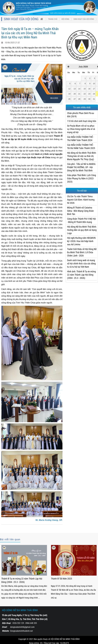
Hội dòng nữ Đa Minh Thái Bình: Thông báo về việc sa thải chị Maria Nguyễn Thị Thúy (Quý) (82, 156)
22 (85, 94)
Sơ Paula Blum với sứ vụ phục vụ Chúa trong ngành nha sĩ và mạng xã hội (81, 129)
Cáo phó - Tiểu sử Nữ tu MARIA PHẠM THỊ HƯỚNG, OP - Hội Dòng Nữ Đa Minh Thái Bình (81, 167)
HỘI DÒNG (65, 19)
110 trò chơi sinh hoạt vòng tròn (82, 121)
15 (85, 89)
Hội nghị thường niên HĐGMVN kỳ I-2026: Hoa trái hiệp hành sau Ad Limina (81, 241)
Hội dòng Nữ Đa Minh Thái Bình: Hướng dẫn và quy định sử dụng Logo (82, 230)
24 (94, 94)
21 (79, 94)
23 (89, 94)
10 (94, 84)
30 (89, 99)
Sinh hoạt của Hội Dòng (84, 19)
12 (69, 89)
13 (75, 89)
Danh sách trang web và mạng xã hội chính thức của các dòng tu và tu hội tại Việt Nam (81, 264)
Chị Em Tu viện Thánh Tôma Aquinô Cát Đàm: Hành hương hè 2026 (81, 200)
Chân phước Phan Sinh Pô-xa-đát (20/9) (81, 115)
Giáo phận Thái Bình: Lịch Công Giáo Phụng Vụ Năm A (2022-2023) (82, 178)
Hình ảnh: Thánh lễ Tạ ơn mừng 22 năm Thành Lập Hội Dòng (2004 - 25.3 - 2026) (81, 275)
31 (94, 99)
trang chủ (53, 19)
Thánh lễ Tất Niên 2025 (61, 579)
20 (75, 94)
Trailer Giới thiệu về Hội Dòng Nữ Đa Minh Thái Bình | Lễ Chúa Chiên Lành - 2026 (82, 252)
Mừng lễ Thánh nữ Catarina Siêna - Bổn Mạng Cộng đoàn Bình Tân (80, 211)
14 (79, 89)
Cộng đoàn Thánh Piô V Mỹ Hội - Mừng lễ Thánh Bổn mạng (81, 220)
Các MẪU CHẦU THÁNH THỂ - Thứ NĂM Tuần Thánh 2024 (80, 139)
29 (85, 99)
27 (75, 99)
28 (79, 99)
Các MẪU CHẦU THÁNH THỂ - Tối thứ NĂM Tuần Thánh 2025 (81, 146)
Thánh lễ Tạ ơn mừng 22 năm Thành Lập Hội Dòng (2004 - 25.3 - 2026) (22, 580)
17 (94, 89)
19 (69, 94)
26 (69, 99)
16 (89, 89)
